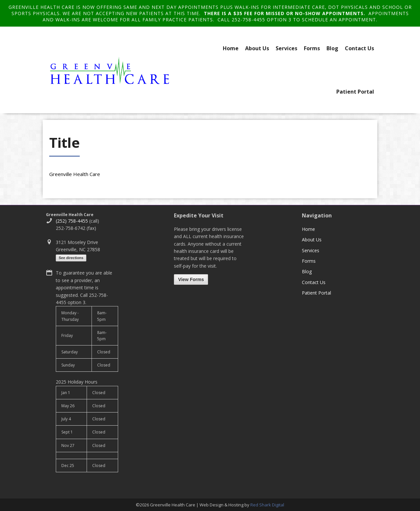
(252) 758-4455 (72, 221)
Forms (312, 48)
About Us (257, 48)
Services (286, 48)
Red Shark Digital (267, 505)
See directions (71, 258)
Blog (332, 48)
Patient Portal (355, 92)
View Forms (191, 279)
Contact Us (359, 48)
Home (231, 48)
